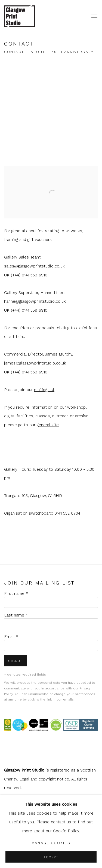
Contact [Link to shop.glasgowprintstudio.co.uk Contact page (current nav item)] (14, 52)
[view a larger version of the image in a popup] (51, 170)
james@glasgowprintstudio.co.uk (35, 363)
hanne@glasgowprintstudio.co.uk (35, 301)
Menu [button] (94, 16)
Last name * (16, 615)
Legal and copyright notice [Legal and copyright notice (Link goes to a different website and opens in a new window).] (44, 779)
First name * (16, 593)
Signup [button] (15, 661)
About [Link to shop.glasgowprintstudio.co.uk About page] (38, 52)
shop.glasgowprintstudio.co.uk (29, 16)
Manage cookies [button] (51, 843)
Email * (11, 637)
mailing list (44, 390)
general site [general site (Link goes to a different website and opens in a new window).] (48, 425)
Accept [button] (51, 857)
